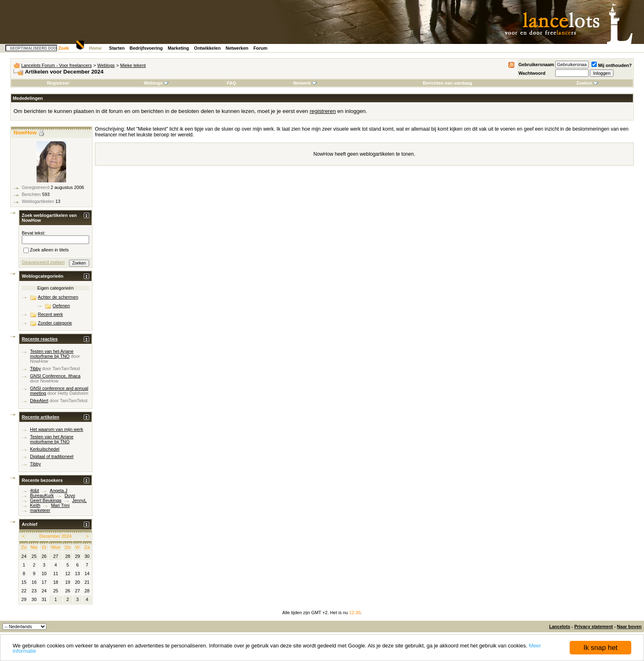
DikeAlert (39, 401)
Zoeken (587, 83)
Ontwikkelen (207, 48)
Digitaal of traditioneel (52, 456)
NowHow (25, 132)
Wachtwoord (532, 73)
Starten (117, 48)
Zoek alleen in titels (46, 251)
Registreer (58, 83)
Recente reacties (40, 339)
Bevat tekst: (33, 233)
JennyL (79, 500)
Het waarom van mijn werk (57, 429)
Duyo (70, 495)
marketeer (40, 510)
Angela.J (59, 491)
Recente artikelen (40, 417)
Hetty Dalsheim (73, 393)
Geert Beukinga (46, 500)
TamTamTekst (66, 369)
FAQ (231, 83)
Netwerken (237, 48)
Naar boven (629, 626)
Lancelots (560, 626)
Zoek (64, 48)
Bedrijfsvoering (146, 48)
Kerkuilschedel (45, 449)
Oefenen (61, 306)
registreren (323, 111)
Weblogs (106, 65)
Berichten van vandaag (447, 83)
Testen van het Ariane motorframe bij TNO (52, 354)
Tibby (36, 369)
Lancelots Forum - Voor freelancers (57, 65)
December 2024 (55, 536)
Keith (35, 505)
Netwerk (305, 83)
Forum (260, 48)
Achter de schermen (58, 297)
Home (95, 48)
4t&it (34, 491)
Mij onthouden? (612, 65)
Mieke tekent (133, 65)
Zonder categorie (55, 323)
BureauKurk (42, 495)
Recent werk (50, 314)
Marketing (178, 48)
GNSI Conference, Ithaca (55, 376)
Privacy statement (593, 626)
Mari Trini (60, 505)
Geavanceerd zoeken (43, 262)
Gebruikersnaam (536, 64)
